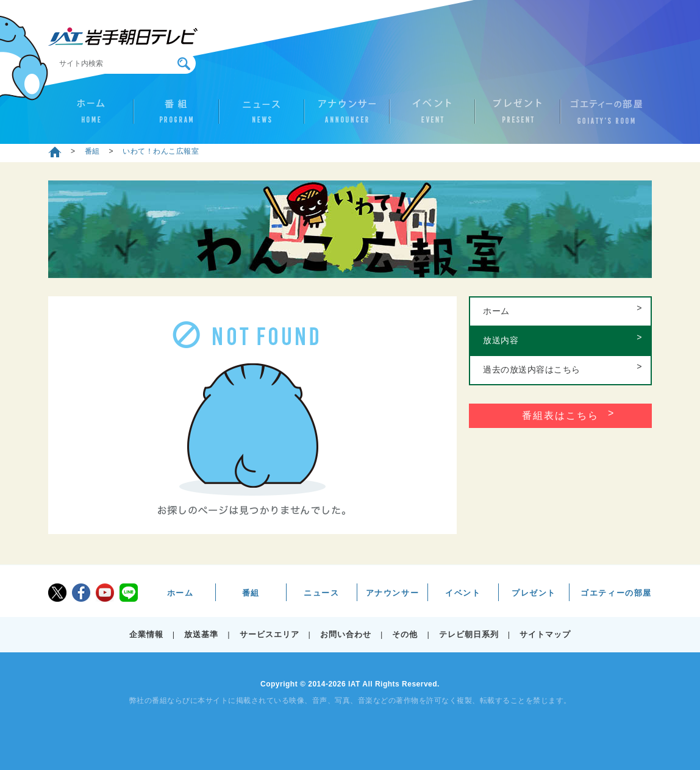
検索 (184, 64)
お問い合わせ (346, 634)
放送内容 (501, 340)
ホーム (91, 116)
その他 (405, 634)
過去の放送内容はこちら (532, 369)
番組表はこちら (560, 415)
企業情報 (146, 634)
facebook (81, 593)
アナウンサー (347, 116)
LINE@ (129, 593)
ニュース (262, 116)
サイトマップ (545, 634)
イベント (432, 116)
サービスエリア (270, 634)
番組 (176, 116)
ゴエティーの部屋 (603, 116)
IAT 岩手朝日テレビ (123, 37)
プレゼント (518, 116)
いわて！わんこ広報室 (161, 151)
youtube (105, 593)
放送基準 (201, 634)
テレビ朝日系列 (469, 634)
